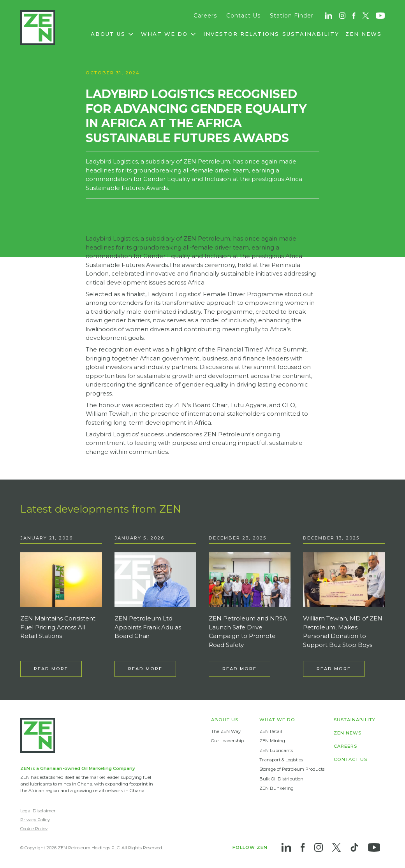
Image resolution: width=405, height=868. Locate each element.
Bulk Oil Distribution (281, 779)
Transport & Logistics (281, 760)
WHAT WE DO (277, 720)
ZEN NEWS (364, 34)
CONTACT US (350, 760)
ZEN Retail (271, 731)
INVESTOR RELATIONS (241, 34)
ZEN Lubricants (276, 750)
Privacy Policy (35, 820)
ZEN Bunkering (276, 788)
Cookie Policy (34, 829)
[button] (113, 37)
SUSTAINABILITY (311, 34)
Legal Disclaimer (38, 811)
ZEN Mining (272, 741)
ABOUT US (225, 720)
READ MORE (51, 669)
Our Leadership (227, 741)
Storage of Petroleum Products (292, 769)
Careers (205, 16)
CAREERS (345, 746)
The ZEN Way (226, 731)
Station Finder (292, 16)
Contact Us (243, 16)
